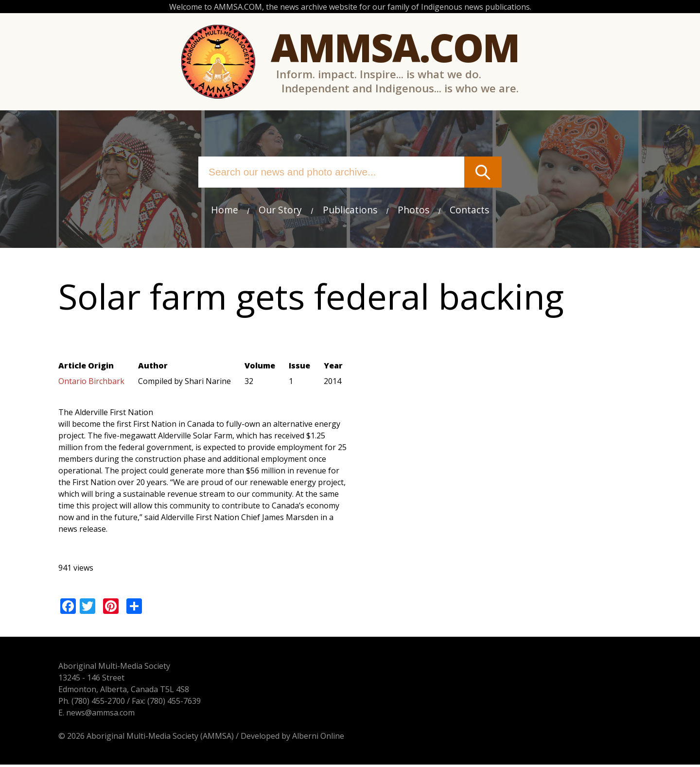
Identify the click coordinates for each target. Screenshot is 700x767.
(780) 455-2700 (98, 703)
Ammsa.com (395, 47)
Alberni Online (318, 738)
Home (224, 210)
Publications (350, 210)
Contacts (470, 210)
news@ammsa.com (100, 715)
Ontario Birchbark (91, 382)
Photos (413, 210)
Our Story (280, 210)
